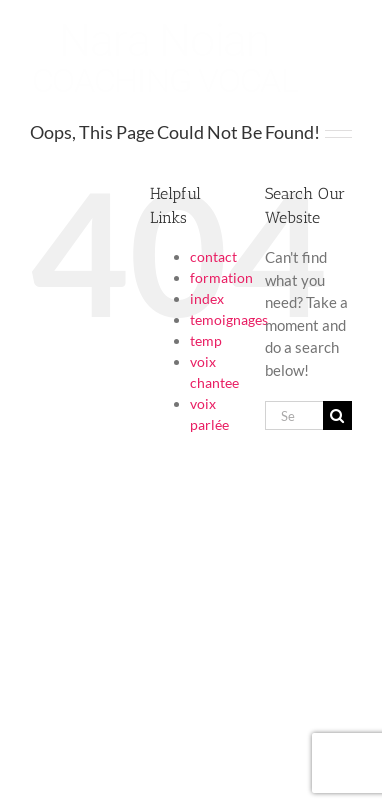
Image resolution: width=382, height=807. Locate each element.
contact (213, 256)
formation (221, 277)
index (207, 298)
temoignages (229, 319)
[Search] (337, 415)
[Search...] (294, 415)
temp (206, 340)
